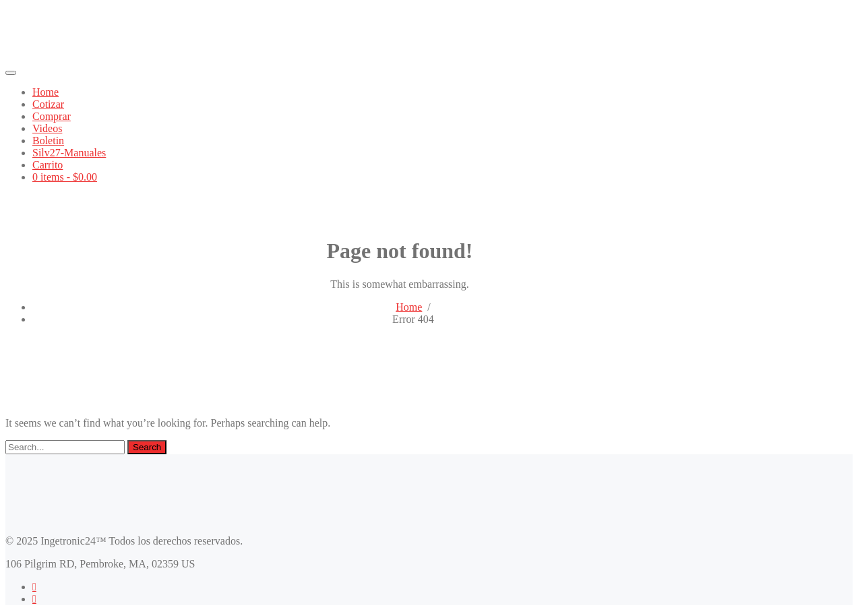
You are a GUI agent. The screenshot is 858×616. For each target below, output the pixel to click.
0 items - (65, 177)
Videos (47, 128)
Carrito (48, 165)
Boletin (48, 141)
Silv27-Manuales (69, 153)
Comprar (52, 116)
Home (45, 92)
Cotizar (48, 104)
